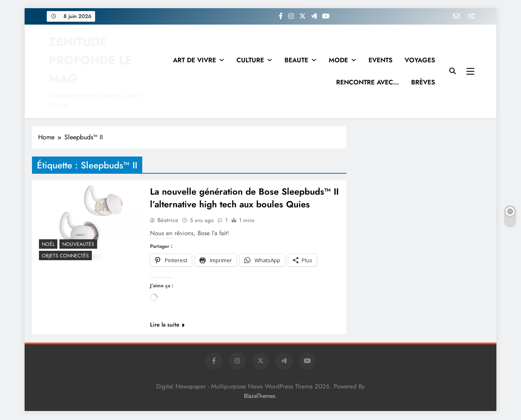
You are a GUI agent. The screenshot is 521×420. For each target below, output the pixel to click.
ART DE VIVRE (195, 60)
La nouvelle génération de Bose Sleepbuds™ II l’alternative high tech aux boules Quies (245, 198)
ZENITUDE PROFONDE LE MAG (90, 60)
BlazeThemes (260, 397)
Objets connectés (65, 256)
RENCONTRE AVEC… (367, 82)
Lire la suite (167, 325)
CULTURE (250, 60)
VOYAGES (420, 60)
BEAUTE (296, 60)
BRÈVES (423, 82)
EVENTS (380, 60)
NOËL (48, 244)
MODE (338, 60)
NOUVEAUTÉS (78, 244)
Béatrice (168, 221)
